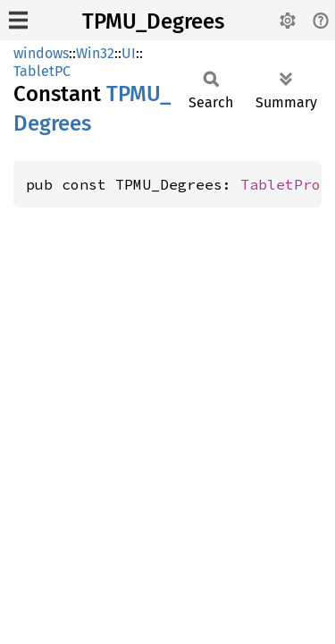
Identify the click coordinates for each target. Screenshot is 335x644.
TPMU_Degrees (153, 21)
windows (41, 53)
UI (129, 53)
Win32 (95, 53)
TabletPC (42, 71)
